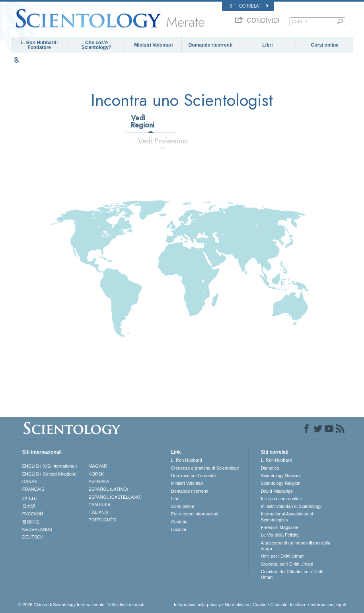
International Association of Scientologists (287, 517)
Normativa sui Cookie (246, 605)
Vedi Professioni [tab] (163, 141)
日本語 (29, 506)
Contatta (179, 522)
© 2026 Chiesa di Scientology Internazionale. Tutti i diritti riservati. (82, 605)
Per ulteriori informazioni (195, 514)
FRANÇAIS (33, 489)
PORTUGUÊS (102, 520)
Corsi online (325, 45)
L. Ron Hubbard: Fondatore (39, 45)
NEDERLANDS (37, 529)
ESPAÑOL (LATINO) (108, 489)
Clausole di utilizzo (289, 605)
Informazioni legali (328, 605)
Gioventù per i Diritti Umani (287, 564)
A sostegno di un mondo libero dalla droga (296, 546)
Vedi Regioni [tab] (143, 121)
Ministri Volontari (153, 45)
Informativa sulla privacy (197, 605)
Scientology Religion (281, 483)
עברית (30, 498)
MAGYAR (98, 466)
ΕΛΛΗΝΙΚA (99, 505)
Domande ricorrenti (211, 45)
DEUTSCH (33, 537)
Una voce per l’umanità (194, 476)
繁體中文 (31, 522)
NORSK (96, 474)
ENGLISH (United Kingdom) (50, 474)
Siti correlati (249, 6)
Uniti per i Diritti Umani (283, 556)
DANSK (30, 482)
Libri (267, 45)
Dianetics (270, 468)
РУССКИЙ (33, 514)
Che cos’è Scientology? (96, 45)
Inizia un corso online (281, 499)
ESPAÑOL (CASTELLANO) (115, 497)
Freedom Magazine (280, 527)
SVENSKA (99, 482)
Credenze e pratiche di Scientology (205, 468)
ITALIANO (98, 512)
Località (179, 529)
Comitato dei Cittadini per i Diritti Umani (292, 574)
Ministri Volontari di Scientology (291, 506)
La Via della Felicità (280, 535)
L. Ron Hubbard (187, 460)
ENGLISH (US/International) (50, 466)
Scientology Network (281, 476)
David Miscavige (277, 491)
